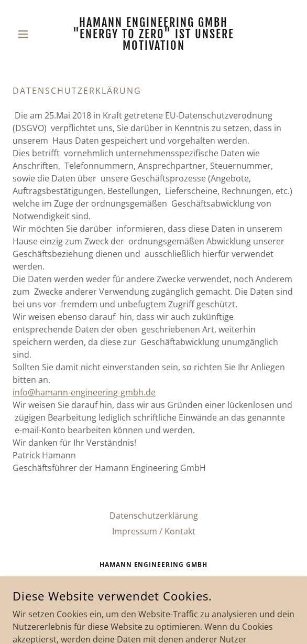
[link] (154, 34)
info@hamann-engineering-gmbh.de (84, 392)
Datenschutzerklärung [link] (154, 516)
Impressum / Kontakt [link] (154, 531)
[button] (34, 34)
